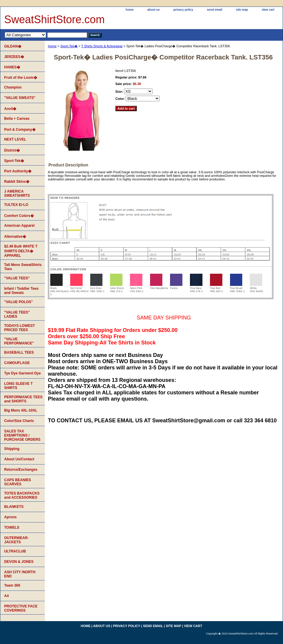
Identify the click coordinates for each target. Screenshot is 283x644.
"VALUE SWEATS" (20, 98)
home (130, 10)
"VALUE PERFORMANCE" (19, 341)
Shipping (12, 449)
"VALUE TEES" (17, 278)
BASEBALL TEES (19, 352)
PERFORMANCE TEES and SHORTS (23, 399)
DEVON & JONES (19, 562)
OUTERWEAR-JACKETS (16, 540)
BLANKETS (14, 507)
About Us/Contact (19, 459)
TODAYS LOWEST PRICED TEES (19, 328)
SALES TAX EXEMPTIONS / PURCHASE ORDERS (22, 435)
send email (215, 10)
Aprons (10, 517)
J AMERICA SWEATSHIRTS (17, 193)
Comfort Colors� (19, 216)
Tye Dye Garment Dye (22, 373)
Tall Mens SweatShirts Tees (23, 267)
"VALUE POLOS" (19, 302)
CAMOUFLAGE (17, 363)
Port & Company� (20, 130)
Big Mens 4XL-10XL (21, 410)
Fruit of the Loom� (21, 78)
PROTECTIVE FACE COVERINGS (21, 608)
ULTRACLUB (15, 551)
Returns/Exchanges (21, 470)
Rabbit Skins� (17, 182)
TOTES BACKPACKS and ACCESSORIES (22, 495)
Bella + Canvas (17, 119)
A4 (6, 596)
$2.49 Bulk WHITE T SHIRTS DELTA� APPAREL (21, 251)
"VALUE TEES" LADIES (17, 314)
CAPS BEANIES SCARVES (18, 482)
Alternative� (15, 237)
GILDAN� (13, 46)
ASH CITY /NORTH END (20, 574)
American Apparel (19, 226)
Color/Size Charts (19, 421)
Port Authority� (18, 171)
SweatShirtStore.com (54, 19)
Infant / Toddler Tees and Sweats (21, 291)
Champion (13, 87)
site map (242, 10)
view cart (268, 10)
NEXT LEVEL (15, 139)
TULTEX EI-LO (16, 205)
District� (12, 150)
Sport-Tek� (69, 46)
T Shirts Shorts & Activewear (102, 46)
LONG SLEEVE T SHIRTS (18, 386)
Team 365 (12, 585)
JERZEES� (14, 57)
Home (52, 46)
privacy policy (183, 10)
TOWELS (12, 528)
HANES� (12, 67)
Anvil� (10, 109)
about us (154, 10)
